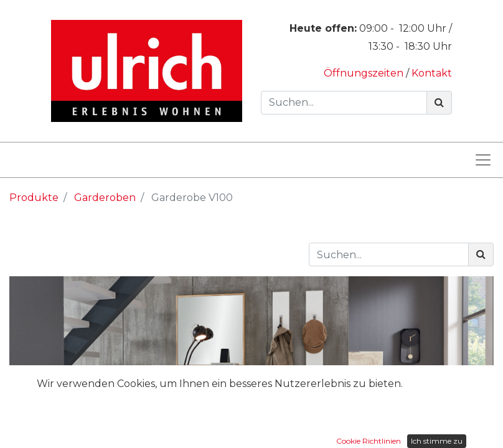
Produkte (34, 198)
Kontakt (432, 73)
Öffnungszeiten (365, 73)
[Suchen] (439, 103)
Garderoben (105, 198)
